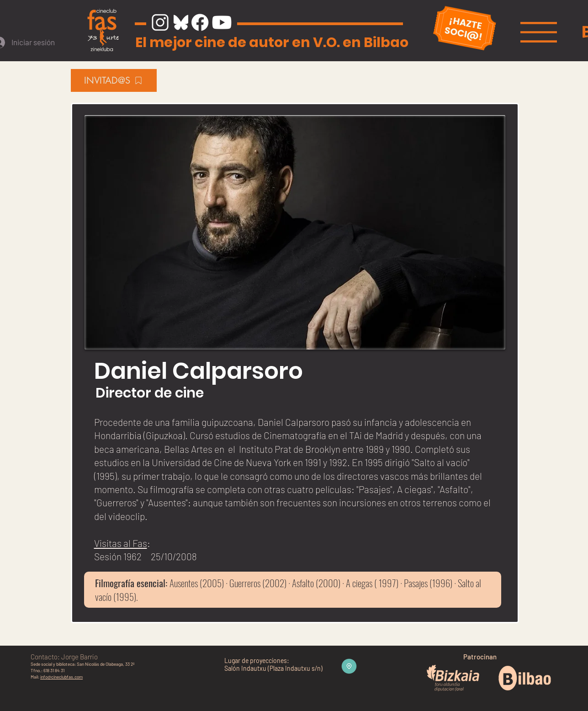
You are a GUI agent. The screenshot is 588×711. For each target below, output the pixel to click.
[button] (539, 32)
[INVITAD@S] (114, 80)
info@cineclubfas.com (61, 677)
